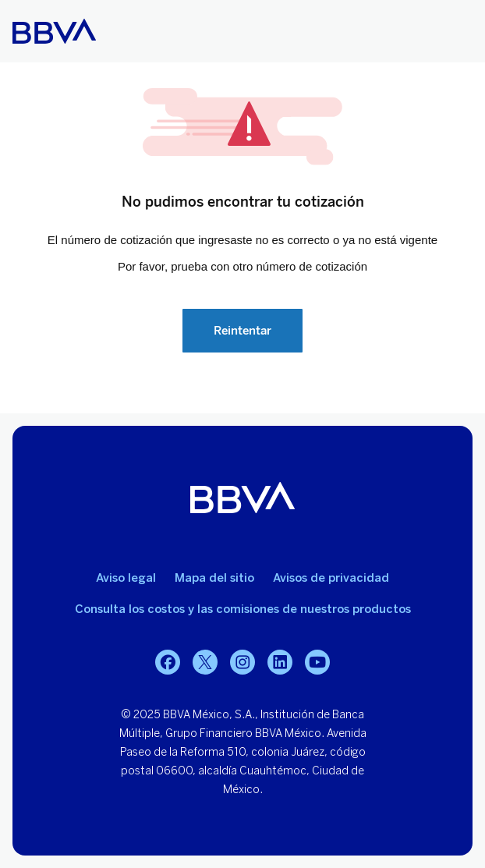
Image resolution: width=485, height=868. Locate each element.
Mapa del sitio (214, 578)
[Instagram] (242, 662)
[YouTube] (317, 662)
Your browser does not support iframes (242, 238)
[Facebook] (168, 662)
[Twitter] (205, 662)
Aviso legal (126, 578)
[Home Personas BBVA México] (54, 31)
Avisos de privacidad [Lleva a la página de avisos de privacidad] (331, 578)
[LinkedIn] (280, 662)
